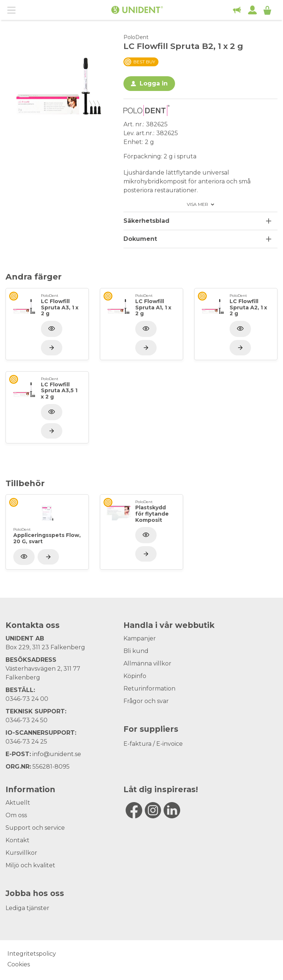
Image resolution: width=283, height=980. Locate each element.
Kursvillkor (21, 853)
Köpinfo (135, 676)
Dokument (140, 239)
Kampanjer (140, 638)
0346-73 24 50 (27, 720)
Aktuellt (18, 803)
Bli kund (136, 651)
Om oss (16, 815)
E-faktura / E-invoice (153, 744)
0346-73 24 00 (27, 699)
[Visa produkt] (52, 348)
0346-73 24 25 (26, 742)
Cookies (19, 964)
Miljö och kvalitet (30, 865)
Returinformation (149, 689)
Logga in (154, 83)
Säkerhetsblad (146, 221)
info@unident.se (57, 754)
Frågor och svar (146, 701)
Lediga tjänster (27, 908)
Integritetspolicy (32, 954)
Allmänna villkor (147, 663)
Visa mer (198, 204)
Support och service (35, 828)
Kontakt (18, 840)
